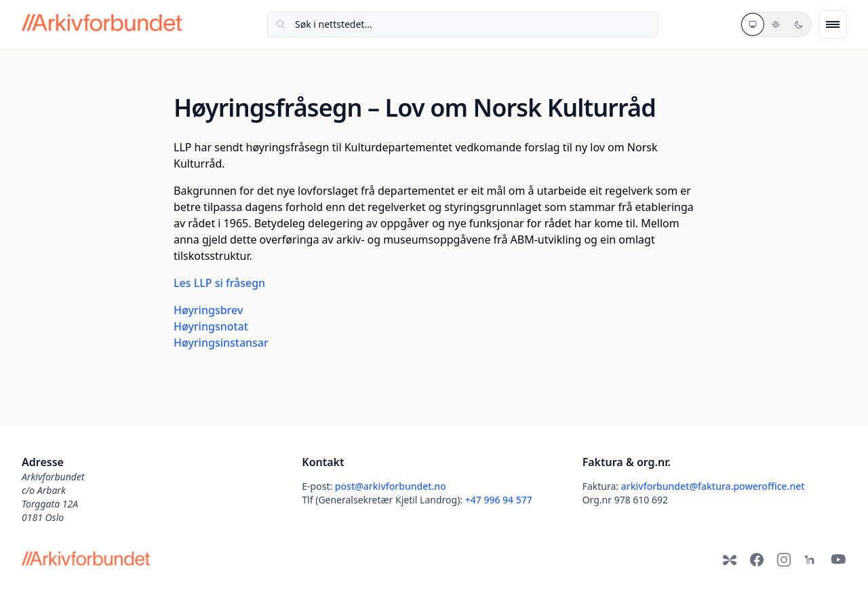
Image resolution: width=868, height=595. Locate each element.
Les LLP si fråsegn (219, 283)
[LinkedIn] (811, 560)
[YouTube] (838, 560)
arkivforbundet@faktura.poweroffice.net (713, 486)
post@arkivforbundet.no (391, 486)
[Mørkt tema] (799, 24)
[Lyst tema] (776, 24)
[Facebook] (757, 560)
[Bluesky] (730, 560)
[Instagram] (784, 560)
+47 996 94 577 (499, 500)
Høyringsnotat (211, 326)
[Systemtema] (753, 24)
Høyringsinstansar (221, 343)
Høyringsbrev (208, 310)
